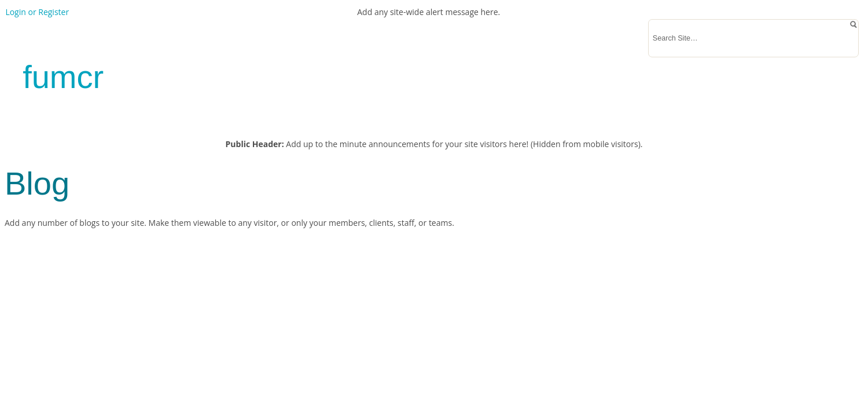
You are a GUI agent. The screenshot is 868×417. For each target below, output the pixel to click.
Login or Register (37, 12)
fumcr (63, 77)
